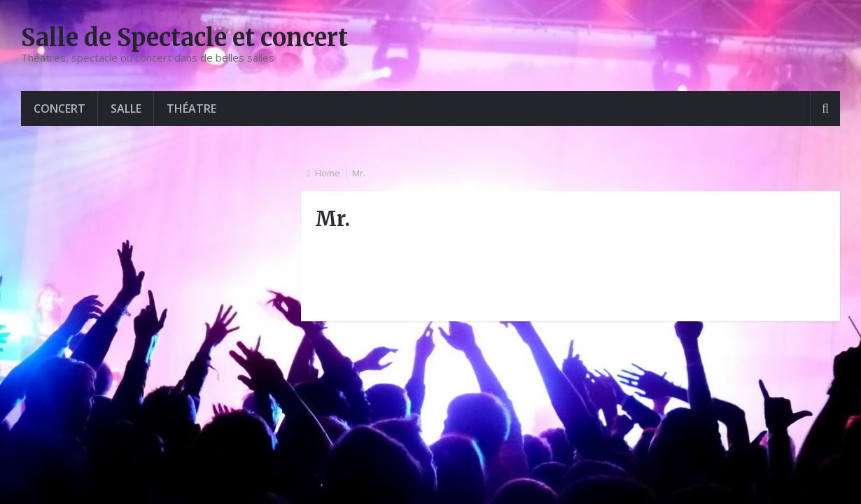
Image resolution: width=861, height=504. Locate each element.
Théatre (191, 108)
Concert (59, 108)
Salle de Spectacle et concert (184, 38)
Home (328, 173)
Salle (126, 108)
